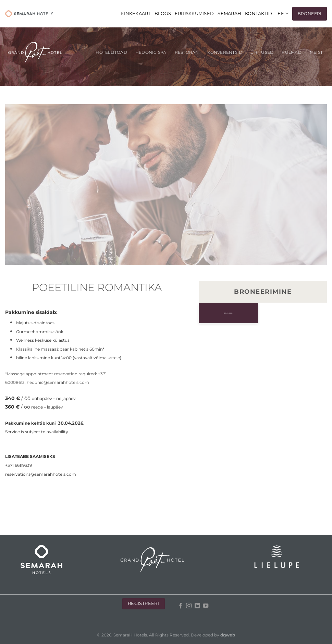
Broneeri (263, 313)
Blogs (163, 14)
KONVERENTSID (225, 52)
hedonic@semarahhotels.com (58, 382)
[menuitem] (283, 14)
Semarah (229, 14)
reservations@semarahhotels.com (41, 474)
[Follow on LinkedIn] (197, 606)
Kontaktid (259, 14)
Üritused (262, 52)
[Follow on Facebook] (181, 606)
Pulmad (291, 52)
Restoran (187, 52)
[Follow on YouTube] (206, 606)
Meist (316, 52)
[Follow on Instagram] (189, 606)
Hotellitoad (111, 52)
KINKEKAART (136, 14)
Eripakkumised (194, 14)
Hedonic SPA (151, 52)
